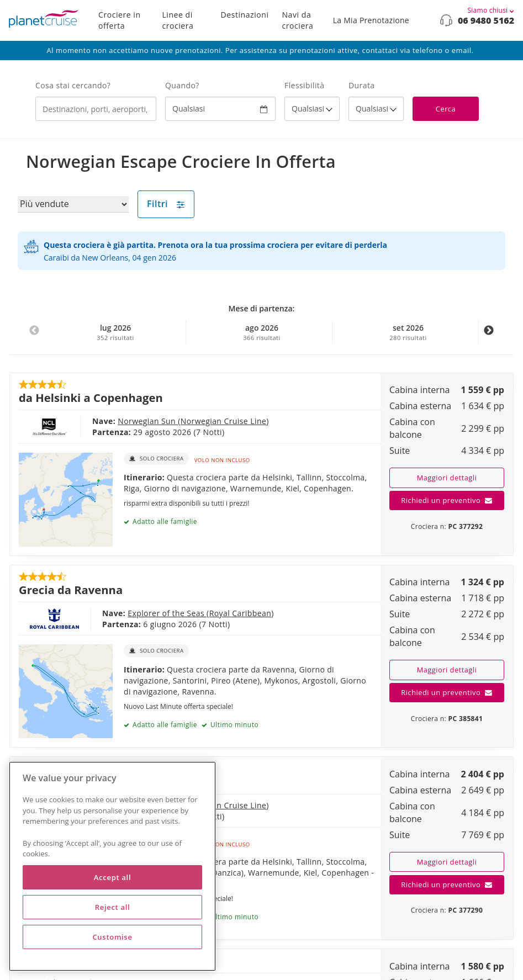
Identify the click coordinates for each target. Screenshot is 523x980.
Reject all (113, 907)
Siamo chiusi (491, 10)
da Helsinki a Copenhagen (91, 398)
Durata (362, 85)
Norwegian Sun (148, 421)
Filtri (166, 204)
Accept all (112, 877)
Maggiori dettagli (447, 478)
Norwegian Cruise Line (223, 421)
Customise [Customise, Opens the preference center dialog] (112, 937)
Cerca (446, 109)
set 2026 (408, 332)
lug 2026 (115, 332)
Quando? (182, 85)
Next (489, 336)
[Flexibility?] (312, 109)
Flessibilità (304, 85)
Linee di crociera (178, 20)
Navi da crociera (298, 20)
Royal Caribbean (241, 613)
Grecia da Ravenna (71, 590)
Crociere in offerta (120, 20)
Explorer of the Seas (167, 613)
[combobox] (96, 109)
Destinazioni (245, 15)
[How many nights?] (376, 109)
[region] (112, 866)
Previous (34, 336)
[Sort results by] (73, 204)
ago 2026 (262, 332)
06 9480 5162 (486, 20)
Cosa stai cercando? (73, 85)
